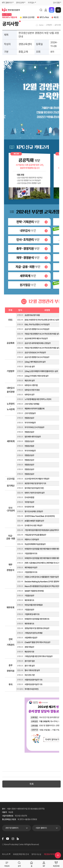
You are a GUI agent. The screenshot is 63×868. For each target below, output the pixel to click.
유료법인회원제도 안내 (21, 854)
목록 (32, 784)
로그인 (46, 10)
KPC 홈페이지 (7, 3)
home (41, 25)
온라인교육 (20, 3)
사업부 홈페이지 (41, 828)
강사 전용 (56, 3)
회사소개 (6, 854)
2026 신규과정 (28, 17)
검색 (41, 10)
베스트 (56, 17)
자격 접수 (31, 3)
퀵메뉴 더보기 (58, 855)
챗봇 (52, 10)
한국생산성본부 (11, 10)
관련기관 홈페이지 (12, 828)
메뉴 (58, 10)
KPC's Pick (44, 17)
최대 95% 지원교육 (10, 17)
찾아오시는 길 (36, 854)
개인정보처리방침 (50, 854)
